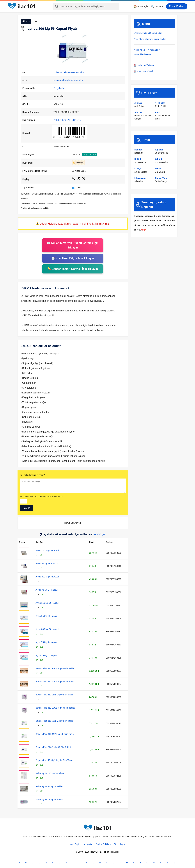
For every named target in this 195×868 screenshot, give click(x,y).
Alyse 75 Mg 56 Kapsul (46, 655)
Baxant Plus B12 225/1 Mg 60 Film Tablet (55, 682)
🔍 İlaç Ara (157, 6)
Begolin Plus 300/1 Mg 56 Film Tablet (53, 747)
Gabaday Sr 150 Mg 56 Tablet (50, 773)
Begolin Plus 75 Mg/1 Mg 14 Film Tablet (54, 760)
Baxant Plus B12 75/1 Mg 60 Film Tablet (54, 721)
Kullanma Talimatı (144, 65)
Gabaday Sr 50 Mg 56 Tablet (49, 786)
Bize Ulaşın (119, 844)
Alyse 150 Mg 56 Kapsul (47, 603)
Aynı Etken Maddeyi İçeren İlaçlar (150, 39)
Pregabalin (59, 88)
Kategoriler (88, 844)
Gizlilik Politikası (104, 844)
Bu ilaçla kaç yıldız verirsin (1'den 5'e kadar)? (41, 497)
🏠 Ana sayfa (141, 6)
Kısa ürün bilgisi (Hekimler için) (68, 80)
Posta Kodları (177, 6)
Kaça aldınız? (90, 154)
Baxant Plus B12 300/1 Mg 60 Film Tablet (55, 708)
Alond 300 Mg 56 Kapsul (47, 577)
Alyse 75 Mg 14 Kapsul (46, 642)
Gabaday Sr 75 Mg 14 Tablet (49, 800)
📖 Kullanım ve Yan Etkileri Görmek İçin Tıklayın (73, 245)
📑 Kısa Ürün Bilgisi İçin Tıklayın (73, 258)
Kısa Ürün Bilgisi (143, 71)
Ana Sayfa (75, 844)
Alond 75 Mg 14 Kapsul (47, 590)
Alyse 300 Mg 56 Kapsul (47, 629)
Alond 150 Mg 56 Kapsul (47, 550)
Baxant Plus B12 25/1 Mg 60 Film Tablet (54, 695)
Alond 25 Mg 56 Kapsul (47, 564)
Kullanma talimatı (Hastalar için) (69, 72)
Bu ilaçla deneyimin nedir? (32, 475)
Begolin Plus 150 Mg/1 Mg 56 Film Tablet (55, 734)
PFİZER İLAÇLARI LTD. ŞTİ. (67, 120)
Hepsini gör (99, 534)
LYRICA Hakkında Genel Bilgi (148, 33)
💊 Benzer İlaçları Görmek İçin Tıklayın (73, 269)
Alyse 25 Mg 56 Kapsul (46, 616)
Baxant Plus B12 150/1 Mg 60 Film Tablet (55, 668)
